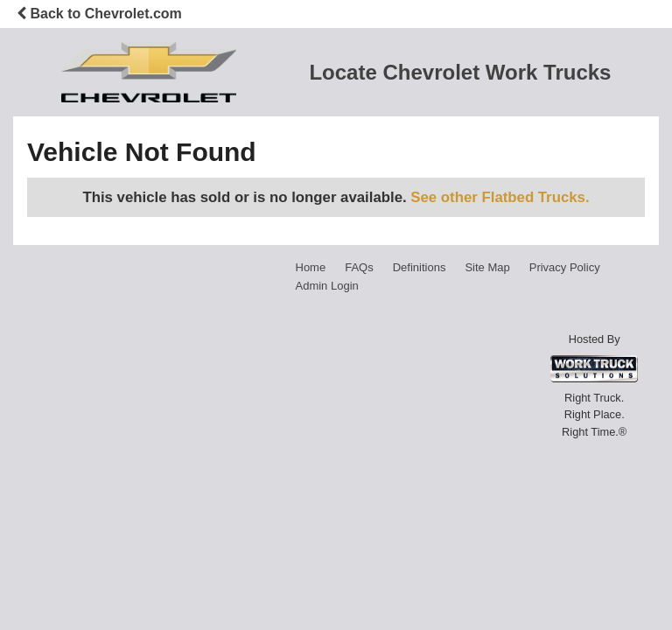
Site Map (487, 267)
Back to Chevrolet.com (99, 14)
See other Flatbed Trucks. (500, 197)
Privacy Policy (565, 267)
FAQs (359, 267)
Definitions (420, 267)
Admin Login (327, 286)
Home (311, 267)
